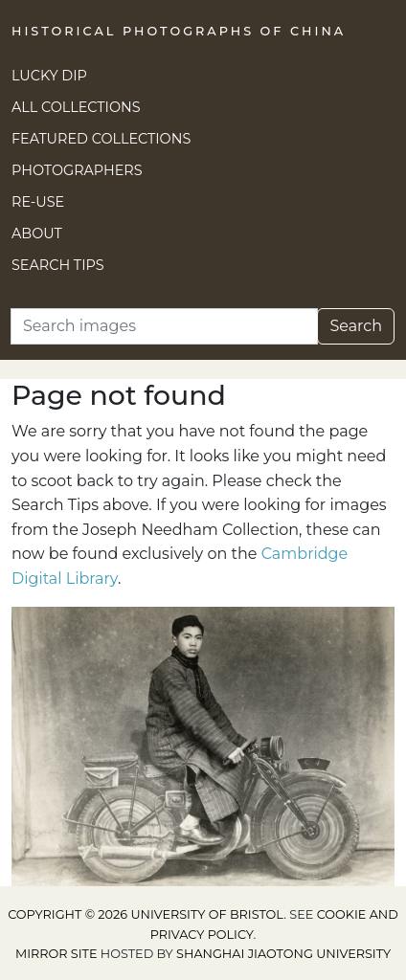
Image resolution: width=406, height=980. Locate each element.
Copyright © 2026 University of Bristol (146, 914)
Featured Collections (101, 139)
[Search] (164, 326)
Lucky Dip (49, 76)
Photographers (77, 170)
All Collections (76, 107)
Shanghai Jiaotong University (283, 954)
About (37, 234)
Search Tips (58, 265)
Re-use (38, 202)
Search (356, 326)
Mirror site (56, 954)
